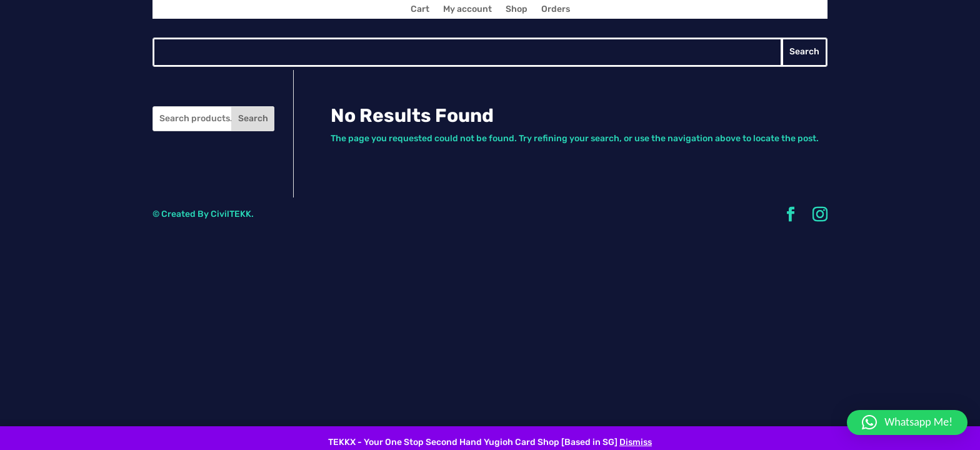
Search (253, 118)
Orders (556, 10)
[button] (907, 422)
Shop (517, 10)
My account (467, 10)
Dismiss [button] (636, 442)
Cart (420, 10)
